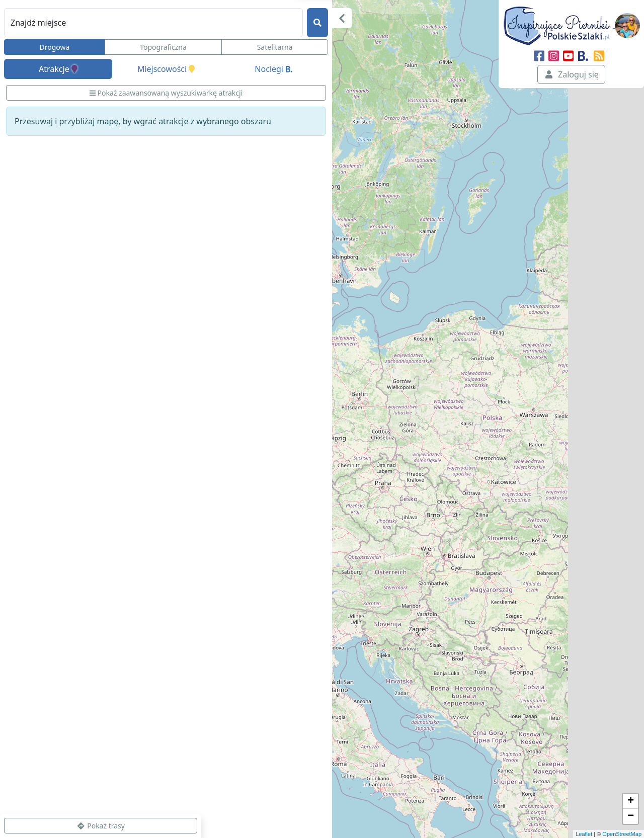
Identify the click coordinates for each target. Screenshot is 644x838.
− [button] (631, 816)
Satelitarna (275, 47)
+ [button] (631, 801)
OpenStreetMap (622, 834)
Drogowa (54, 47)
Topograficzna (163, 47)
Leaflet (584, 834)
